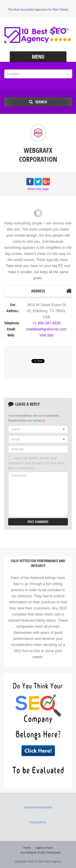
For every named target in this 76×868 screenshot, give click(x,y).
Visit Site (46, 335)
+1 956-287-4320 (46, 323)
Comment (20, 476)
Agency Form (44, 848)
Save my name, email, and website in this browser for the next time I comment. (36, 463)
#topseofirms (38, 822)
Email (38, 439)
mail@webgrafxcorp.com (46, 329)
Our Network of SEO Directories (41, 853)
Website (17, 449)
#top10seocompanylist (38, 807)
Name (38, 429)
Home (27, 848)
